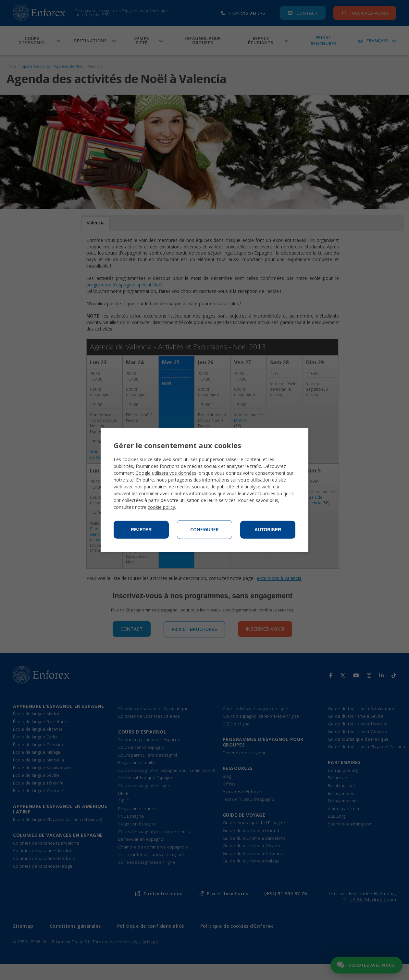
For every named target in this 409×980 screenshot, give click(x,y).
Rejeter (141, 530)
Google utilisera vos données (166, 473)
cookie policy (161, 507)
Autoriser (268, 530)
